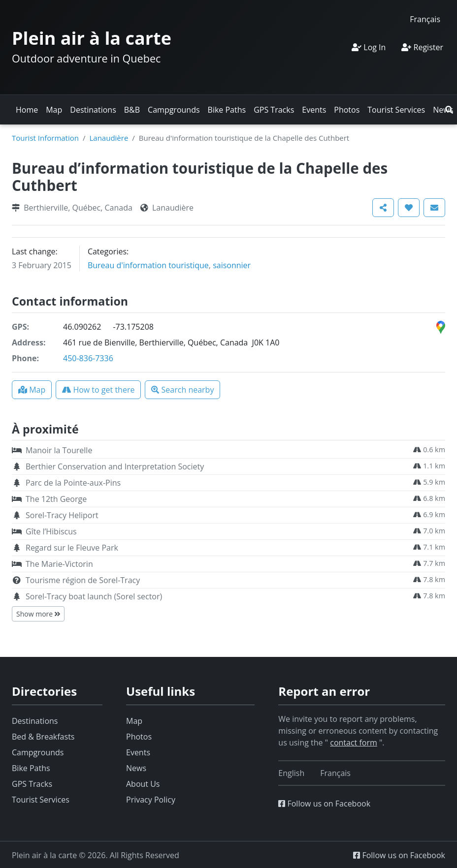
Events (314, 110)
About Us (143, 784)
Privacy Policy (151, 800)
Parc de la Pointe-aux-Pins (73, 483)
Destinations (93, 110)
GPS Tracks (274, 110)
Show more (38, 614)
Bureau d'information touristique (148, 265)
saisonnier (232, 265)
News (136, 768)
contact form (354, 743)
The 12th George (56, 499)
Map (54, 110)
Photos (347, 110)
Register (422, 47)
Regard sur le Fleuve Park (72, 548)
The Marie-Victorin (59, 564)
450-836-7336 (88, 358)
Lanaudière (109, 138)
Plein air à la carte (92, 38)
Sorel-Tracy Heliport (62, 515)
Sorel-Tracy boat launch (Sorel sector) (94, 596)
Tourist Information (45, 138)
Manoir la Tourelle (59, 450)
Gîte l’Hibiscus (51, 531)
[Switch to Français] (425, 19)
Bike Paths (227, 110)
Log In (369, 47)
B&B (132, 110)
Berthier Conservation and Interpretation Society (115, 466)
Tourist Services (396, 110)
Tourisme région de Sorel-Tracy (83, 580)
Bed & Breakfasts (43, 737)
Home (27, 110)
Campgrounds (174, 110)
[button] (449, 110)
